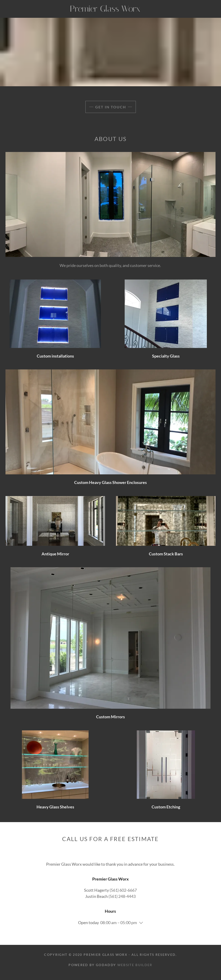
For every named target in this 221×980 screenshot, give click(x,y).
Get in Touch (111, 107)
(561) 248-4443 (122, 896)
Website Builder (135, 965)
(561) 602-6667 (123, 890)
